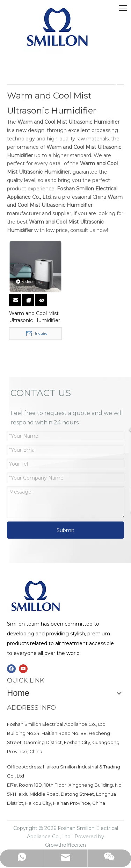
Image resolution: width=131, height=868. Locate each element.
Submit (65, 530)
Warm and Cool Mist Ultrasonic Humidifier (35, 317)
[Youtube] (23, 669)
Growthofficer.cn (65, 845)
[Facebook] (11, 669)
